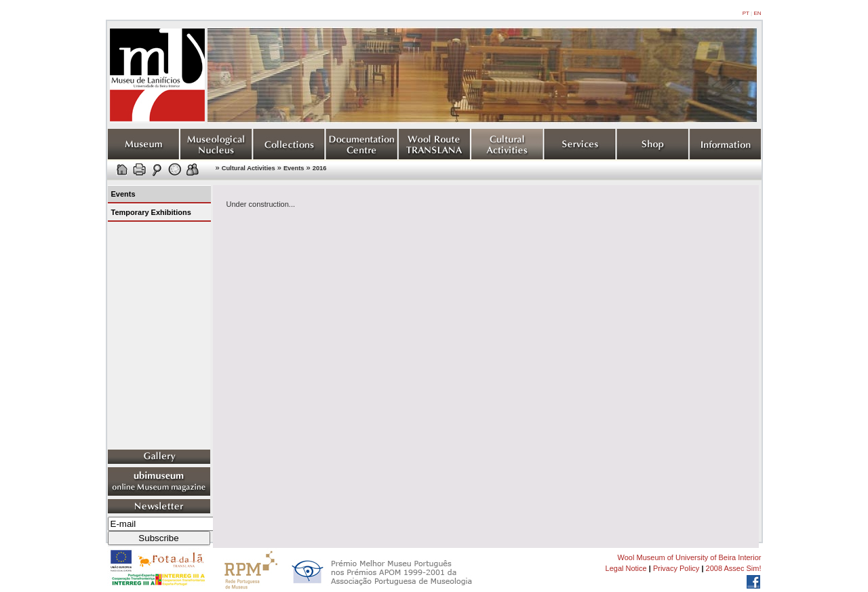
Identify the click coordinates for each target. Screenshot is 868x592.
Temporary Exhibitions (151, 212)
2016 (320, 168)
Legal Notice (626, 568)
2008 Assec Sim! (734, 568)
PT (746, 13)
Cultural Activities (249, 168)
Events (294, 168)
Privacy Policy (676, 568)
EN (757, 13)
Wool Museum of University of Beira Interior (690, 557)
